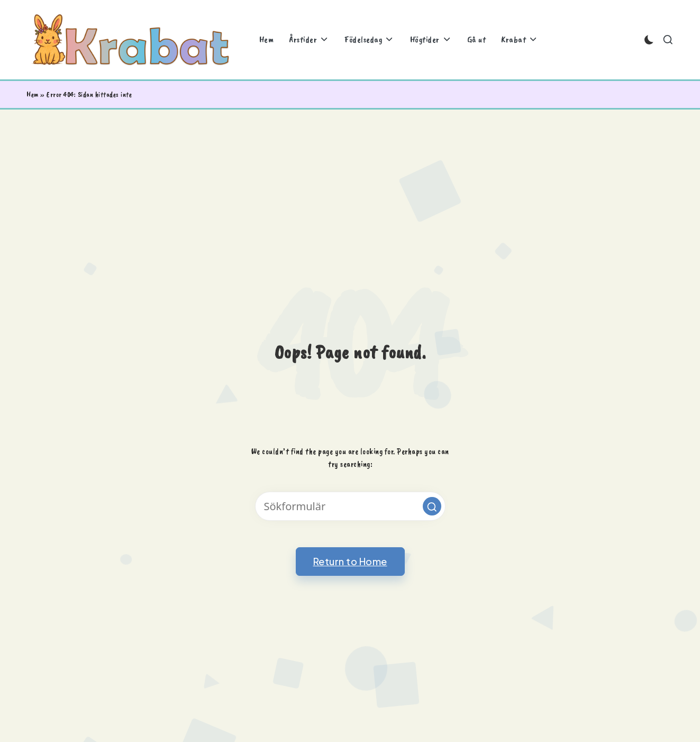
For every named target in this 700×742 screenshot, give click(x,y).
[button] (432, 506)
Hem (33, 94)
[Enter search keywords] (350, 506)
